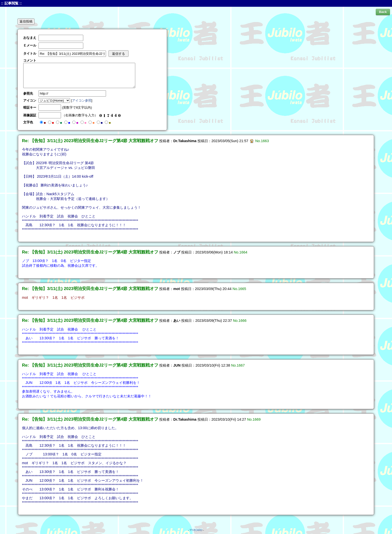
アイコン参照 (82, 100)
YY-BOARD (196, 530)
